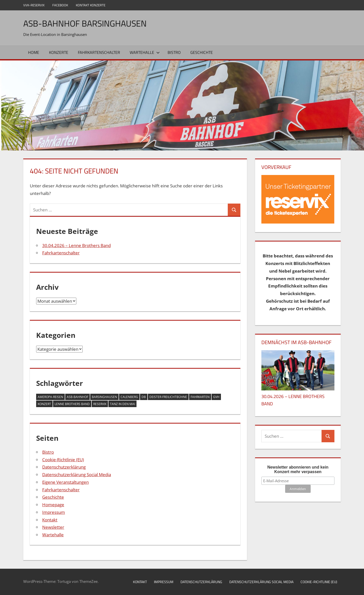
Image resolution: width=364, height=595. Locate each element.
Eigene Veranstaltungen (65, 482)
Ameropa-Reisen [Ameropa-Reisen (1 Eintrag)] (50, 397)
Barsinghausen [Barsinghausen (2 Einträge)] (104, 397)
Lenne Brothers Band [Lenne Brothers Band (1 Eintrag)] (72, 404)
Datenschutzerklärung (64, 467)
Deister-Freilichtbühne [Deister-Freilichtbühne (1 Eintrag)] (168, 397)
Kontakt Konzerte (91, 5)
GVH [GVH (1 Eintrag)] (216, 397)
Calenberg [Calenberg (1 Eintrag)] (129, 397)
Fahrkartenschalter (99, 52)
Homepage (53, 505)
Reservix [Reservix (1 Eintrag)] (100, 404)
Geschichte (202, 52)
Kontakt (50, 520)
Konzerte (59, 52)
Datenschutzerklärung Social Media (77, 475)
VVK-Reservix (34, 5)
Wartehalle (145, 52)
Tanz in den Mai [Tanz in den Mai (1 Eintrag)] (122, 404)
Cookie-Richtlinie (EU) (63, 460)
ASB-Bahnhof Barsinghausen (89, 23)
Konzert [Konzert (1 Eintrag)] (44, 404)
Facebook (60, 5)
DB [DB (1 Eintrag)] (144, 397)
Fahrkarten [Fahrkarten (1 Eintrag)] (200, 397)
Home (34, 52)
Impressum (54, 512)
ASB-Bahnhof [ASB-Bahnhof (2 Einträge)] (77, 397)
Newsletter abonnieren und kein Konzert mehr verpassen (298, 469)
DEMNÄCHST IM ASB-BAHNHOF (297, 342)
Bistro (174, 52)
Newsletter (53, 527)
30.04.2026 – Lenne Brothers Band (76, 245)
